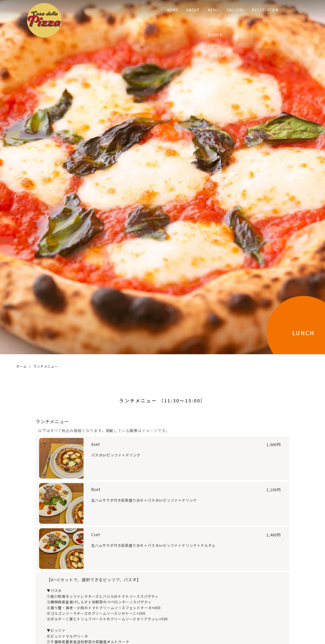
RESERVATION (262, 10)
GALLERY (232, 10)
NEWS (170, 10)
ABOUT (190, 10)
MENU (210, 10)
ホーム (21, 366)
